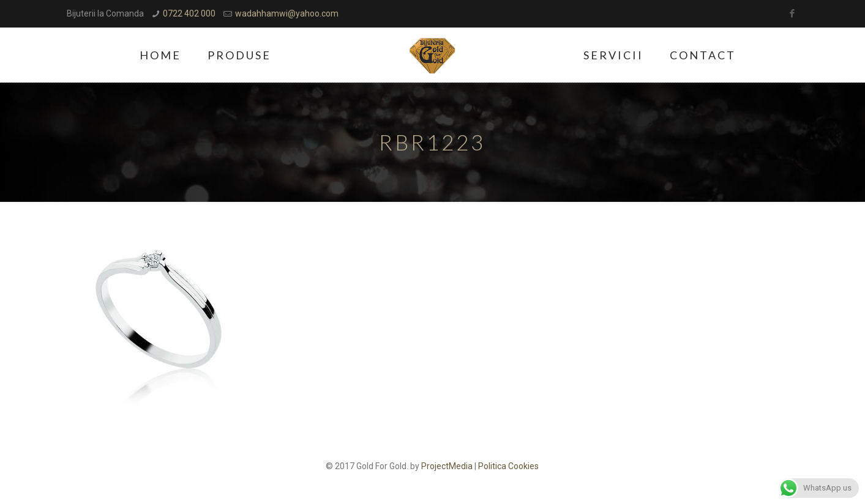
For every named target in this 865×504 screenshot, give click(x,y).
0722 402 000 (189, 13)
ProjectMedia (447, 466)
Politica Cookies (508, 466)
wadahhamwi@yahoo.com (287, 13)
